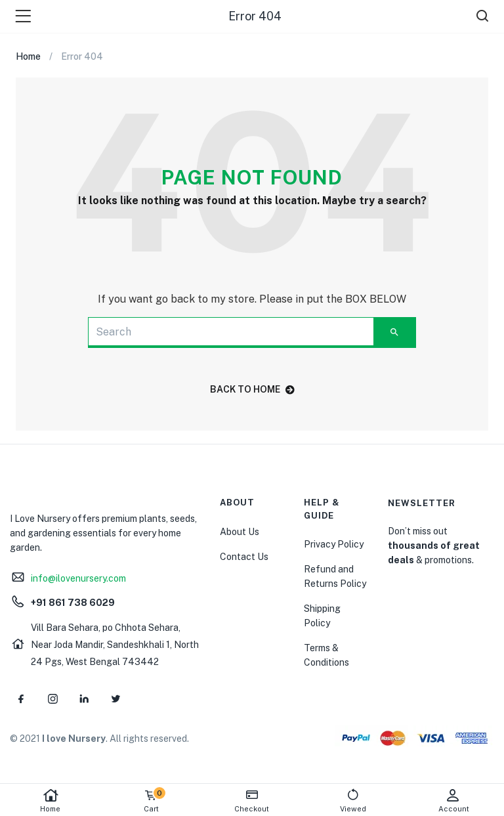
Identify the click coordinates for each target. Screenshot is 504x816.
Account (453, 801)
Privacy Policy (334, 544)
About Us (240, 532)
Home (51, 801)
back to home (252, 389)
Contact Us (244, 557)
